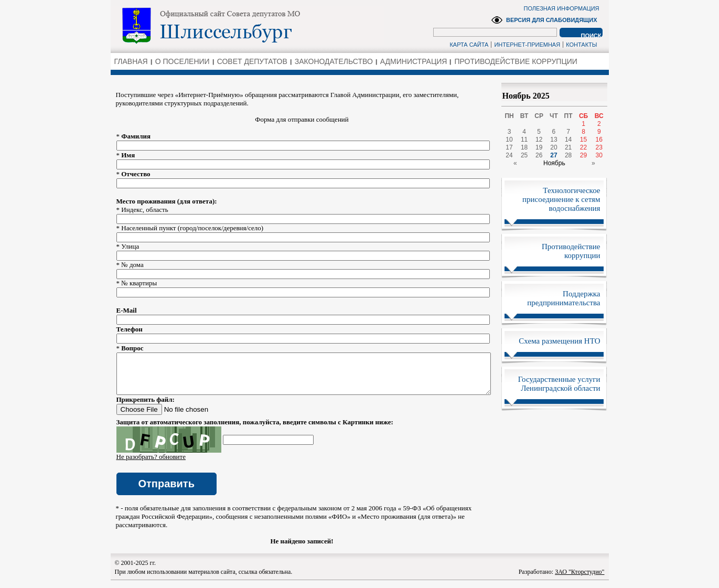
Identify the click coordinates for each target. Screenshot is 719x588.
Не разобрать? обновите (151, 464)
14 (568, 140)
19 (539, 147)
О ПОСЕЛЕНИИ (183, 61)
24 (509, 155)
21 (568, 147)
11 (524, 140)
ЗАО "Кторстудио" (580, 580)
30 (599, 155)
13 (554, 140)
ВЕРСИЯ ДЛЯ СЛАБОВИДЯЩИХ (552, 20)
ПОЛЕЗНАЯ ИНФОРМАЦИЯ (562, 8)
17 (509, 147)
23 (599, 147)
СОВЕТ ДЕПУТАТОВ (252, 61)
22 (583, 147)
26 (539, 155)
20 (554, 147)
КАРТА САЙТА (469, 45)
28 (568, 155)
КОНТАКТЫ (581, 45)
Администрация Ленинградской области (247, 26)
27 (554, 155)
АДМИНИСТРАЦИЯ (414, 61)
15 (583, 140)
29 (583, 155)
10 (509, 140)
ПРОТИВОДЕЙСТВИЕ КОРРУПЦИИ (516, 61)
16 (599, 140)
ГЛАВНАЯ (131, 61)
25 (524, 155)
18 (524, 147)
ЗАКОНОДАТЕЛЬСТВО (334, 61)
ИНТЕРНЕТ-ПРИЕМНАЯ (527, 45)
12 (539, 140)
